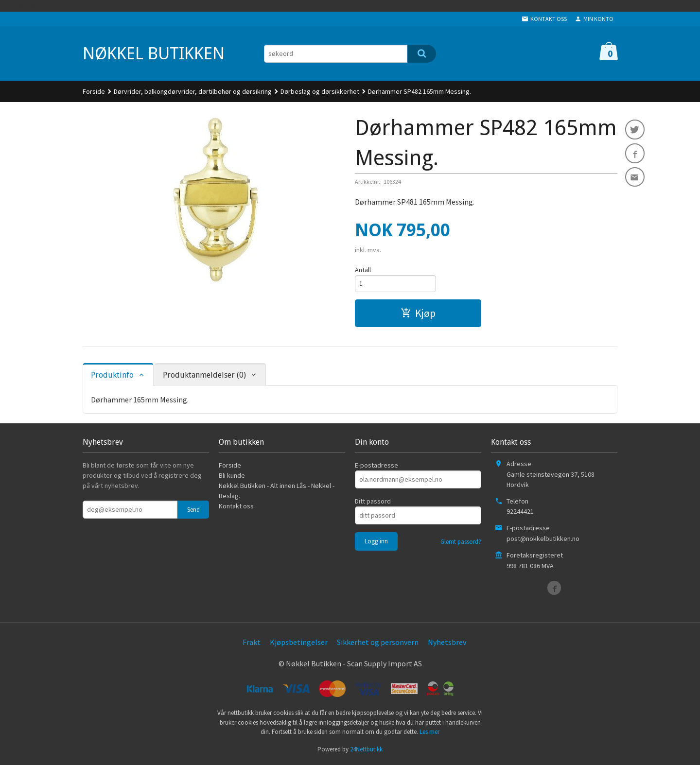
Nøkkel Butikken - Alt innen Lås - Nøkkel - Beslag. (277, 492)
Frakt (252, 643)
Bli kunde (232, 477)
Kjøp (418, 314)
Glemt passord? (461, 543)
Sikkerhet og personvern (378, 643)
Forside (94, 91)
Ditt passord (373, 503)
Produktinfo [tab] (112, 376)
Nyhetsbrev (447, 643)
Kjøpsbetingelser (299, 643)
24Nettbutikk (366, 751)
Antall (363, 270)
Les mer (429, 733)
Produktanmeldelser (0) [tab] (204, 376)
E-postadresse (376, 467)
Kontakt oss (236, 507)
